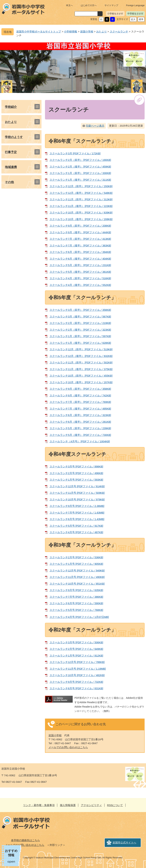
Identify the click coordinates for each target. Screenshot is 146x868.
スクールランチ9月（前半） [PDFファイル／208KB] (80, 226)
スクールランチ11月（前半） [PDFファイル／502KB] (81, 362)
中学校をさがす (135, 14)
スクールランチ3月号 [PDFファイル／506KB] (76, 642)
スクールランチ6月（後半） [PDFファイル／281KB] (80, 422)
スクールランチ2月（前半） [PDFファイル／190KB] (80, 160)
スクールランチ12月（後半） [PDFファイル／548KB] (81, 193)
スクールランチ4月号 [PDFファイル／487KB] (76, 532)
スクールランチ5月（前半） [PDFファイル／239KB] (80, 428)
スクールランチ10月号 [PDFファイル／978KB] (77, 499)
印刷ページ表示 (95, 126)
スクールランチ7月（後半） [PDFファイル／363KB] (80, 245)
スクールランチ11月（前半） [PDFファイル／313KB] (81, 199)
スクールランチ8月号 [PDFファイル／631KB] (76, 688)
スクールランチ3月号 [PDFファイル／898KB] (76, 466)
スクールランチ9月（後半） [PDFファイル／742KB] (80, 395)
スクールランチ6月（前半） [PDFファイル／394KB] (80, 252)
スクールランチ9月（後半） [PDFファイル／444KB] (80, 232)
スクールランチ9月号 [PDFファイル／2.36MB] (77, 506)
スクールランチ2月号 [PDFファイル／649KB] (76, 649)
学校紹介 (11, 107)
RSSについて (115, 805)
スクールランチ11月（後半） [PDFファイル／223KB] (81, 206)
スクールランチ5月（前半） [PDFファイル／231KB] (80, 265)
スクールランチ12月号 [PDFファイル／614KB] (77, 486)
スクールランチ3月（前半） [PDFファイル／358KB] (80, 310)
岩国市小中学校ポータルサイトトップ (39, 31)
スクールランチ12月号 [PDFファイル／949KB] (77, 570)
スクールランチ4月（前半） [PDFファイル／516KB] (80, 278)
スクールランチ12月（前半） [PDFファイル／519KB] (81, 349)
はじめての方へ (89, 5)
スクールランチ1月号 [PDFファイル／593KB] (76, 480)
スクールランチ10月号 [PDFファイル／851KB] (77, 584)
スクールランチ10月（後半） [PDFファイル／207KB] (81, 382)
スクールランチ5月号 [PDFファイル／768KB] (76, 610)
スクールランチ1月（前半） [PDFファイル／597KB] (80, 336)
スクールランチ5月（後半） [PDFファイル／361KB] (80, 272)
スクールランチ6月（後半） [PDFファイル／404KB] (80, 259)
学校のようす (14, 137)
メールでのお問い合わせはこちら (68, 747)
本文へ (69, 5)
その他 (9, 182)
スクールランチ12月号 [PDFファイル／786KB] (77, 662)
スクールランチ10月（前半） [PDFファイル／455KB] (81, 376)
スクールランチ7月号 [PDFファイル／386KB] (76, 597)
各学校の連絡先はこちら (25, 840)
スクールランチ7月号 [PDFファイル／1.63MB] (77, 513)
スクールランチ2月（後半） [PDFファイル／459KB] (80, 167)
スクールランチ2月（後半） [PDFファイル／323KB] (80, 330)
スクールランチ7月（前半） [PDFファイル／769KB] (80, 402)
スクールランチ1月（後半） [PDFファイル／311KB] (80, 180)
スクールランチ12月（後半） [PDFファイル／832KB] (81, 356)
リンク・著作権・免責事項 (39, 805)
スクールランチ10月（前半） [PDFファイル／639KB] (81, 212)
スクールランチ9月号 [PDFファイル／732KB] (76, 682)
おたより (102, 31)
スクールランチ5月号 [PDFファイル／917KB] (76, 526)
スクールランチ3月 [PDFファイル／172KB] (75, 153)
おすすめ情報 (11, 853)
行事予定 (11, 152)
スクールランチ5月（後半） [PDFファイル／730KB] (80, 435)
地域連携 (11, 167)
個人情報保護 (68, 805)
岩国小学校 (87, 31)
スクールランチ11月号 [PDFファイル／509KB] (77, 493)
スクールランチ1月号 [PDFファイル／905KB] (76, 564)
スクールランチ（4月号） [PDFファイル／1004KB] (80, 441)
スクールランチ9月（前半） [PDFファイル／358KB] (80, 389)
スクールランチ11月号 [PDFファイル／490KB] (77, 577)
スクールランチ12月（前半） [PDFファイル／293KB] (81, 186)
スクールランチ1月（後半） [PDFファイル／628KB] (80, 343)
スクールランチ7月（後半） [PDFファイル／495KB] (80, 409)
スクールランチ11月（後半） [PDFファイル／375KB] (81, 369)
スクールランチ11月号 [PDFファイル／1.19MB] (78, 669)
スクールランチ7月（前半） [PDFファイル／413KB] (80, 239)
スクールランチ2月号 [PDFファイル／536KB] (76, 557)
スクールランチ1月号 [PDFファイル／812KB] (76, 656)
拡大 (133, 19)
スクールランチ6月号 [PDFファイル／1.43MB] (77, 519)
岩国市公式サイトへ (124, 842)
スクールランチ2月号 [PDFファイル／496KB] (76, 473)
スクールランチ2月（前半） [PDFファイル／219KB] (80, 323)
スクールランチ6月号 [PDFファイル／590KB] (76, 603)
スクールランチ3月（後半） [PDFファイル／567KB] (80, 316)
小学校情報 (70, 31)
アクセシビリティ (91, 805)
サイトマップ (111, 5)
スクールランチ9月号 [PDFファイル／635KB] (76, 590)
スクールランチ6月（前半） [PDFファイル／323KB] (80, 415)
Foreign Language (135, 5)
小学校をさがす (115, 14)
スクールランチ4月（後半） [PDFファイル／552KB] (80, 285)
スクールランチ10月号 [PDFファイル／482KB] (77, 675)
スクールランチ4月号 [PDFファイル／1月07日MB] (79, 617)
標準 (141, 19)
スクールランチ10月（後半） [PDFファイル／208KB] (81, 219)
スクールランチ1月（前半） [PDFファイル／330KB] (80, 173)
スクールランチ (119, 31)
